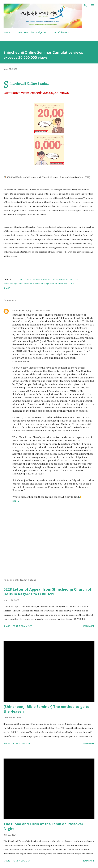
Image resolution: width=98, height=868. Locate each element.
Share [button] (7, 288)
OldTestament (60, 279)
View (60, 283)
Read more (88, 626)
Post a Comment (22, 626)
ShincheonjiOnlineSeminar (19, 283)
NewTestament (42, 279)
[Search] (86, 5)
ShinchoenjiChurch (46, 283)
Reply (16, 501)
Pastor (74, 279)
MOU (30, 279)
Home (7, 32)
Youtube (69, 283)
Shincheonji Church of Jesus (32, 32)
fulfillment (19, 279)
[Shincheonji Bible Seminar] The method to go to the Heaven (46, 709)
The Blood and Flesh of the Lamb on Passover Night (43, 826)
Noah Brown (19, 310)
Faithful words (61, 32)
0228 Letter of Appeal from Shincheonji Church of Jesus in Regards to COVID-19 (48, 592)
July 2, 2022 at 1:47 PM (39, 310)
